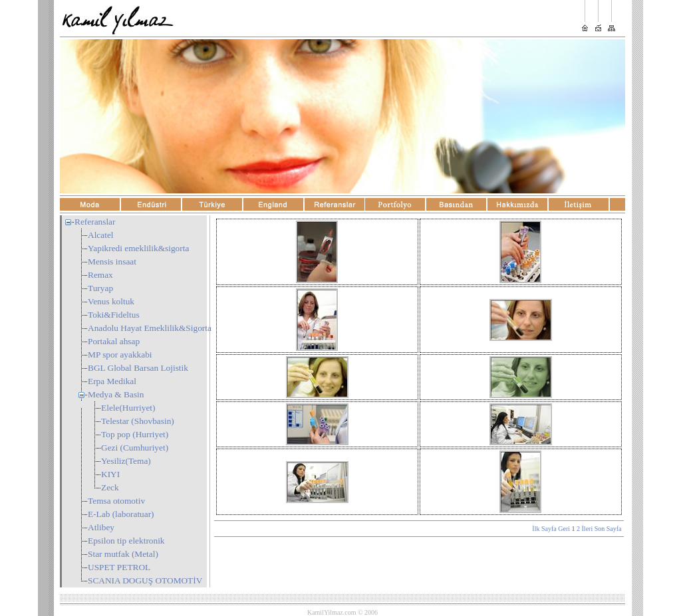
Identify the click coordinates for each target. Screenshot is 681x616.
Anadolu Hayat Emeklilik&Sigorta (150, 328)
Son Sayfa (608, 529)
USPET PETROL (119, 567)
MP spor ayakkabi (120, 355)
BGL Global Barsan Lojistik (138, 368)
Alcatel (100, 235)
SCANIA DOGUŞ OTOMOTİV (145, 580)
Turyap (100, 288)
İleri (588, 529)
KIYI (110, 474)
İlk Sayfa (544, 529)
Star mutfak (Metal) (123, 554)
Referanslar (95, 222)
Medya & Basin (116, 394)
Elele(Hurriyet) (128, 408)
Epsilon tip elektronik (126, 541)
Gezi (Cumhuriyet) (135, 448)
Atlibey (101, 527)
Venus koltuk (111, 301)
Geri (564, 529)
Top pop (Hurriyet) (135, 434)
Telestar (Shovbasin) (138, 421)
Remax (100, 275)
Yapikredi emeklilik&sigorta (138, 248)
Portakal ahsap (114, 341)
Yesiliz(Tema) (126, 461)
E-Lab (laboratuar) (121, 514)
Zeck (110, 487)
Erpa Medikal (112, 381)
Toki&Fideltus (114, 315)
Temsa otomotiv (116, 501)
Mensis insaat (112, 261)
